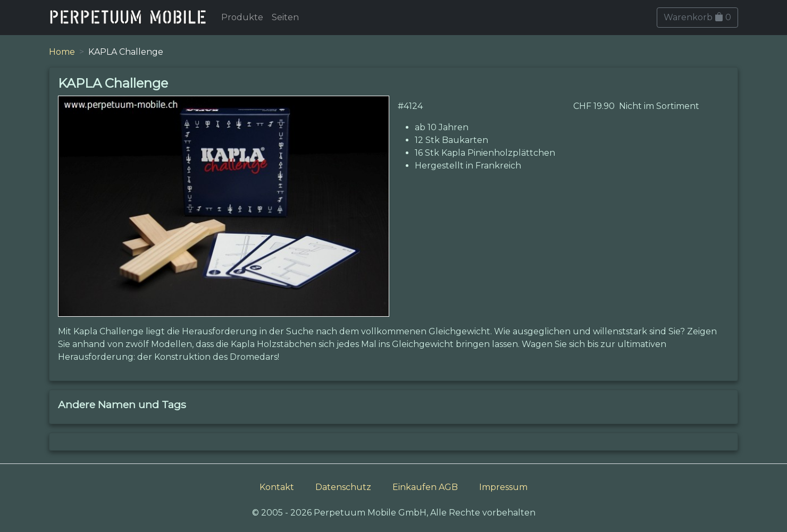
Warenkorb (697, 17)
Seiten (285, 17)
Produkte (242, 17)
